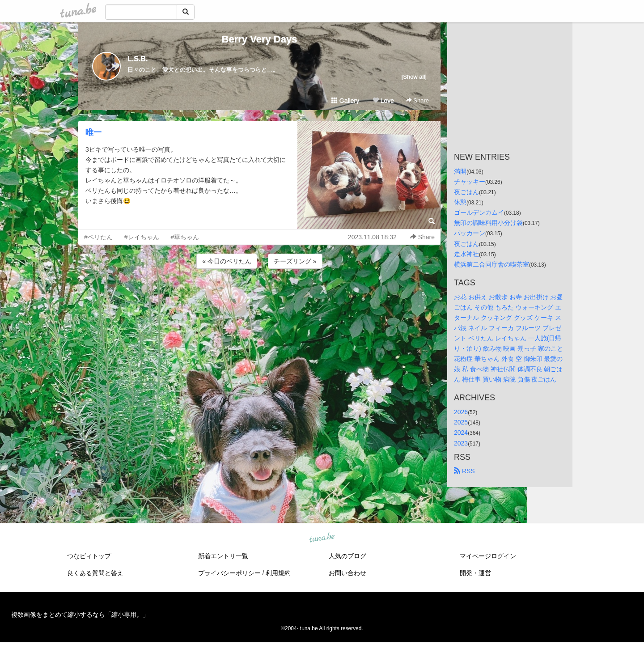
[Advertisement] (259, 295)
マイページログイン (488, 556)
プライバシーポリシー (229, 573)
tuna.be (322, 538)
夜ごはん (466, 192)
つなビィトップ (89, 556)
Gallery (345, 101)
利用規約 (278, 573)
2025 (461, 422)
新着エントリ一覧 (223, 556)
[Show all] (414, 77)
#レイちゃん (142, 237)
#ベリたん (98, 237)
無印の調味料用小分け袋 (488, 223)
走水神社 (466, 254)
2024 (461, 433)
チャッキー (470, 182)
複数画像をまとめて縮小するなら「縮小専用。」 (80, 615)
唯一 (93, 132)
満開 (460, 171)
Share (417, 100)
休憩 (460, 202)
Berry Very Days (260, 39)
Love (383, 101)
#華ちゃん (185, 237)
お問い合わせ (347, 573)
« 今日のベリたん (227, 261)
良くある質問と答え (95, 573)
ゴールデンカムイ (479, 212)
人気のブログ (347, 556)
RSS (464, 471)
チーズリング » (295, 261)
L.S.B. (138, 59)
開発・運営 (475, 573)
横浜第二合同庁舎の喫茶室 (491, 264)
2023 (461, 443)
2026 (461, 412)
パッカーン (470, 233)
